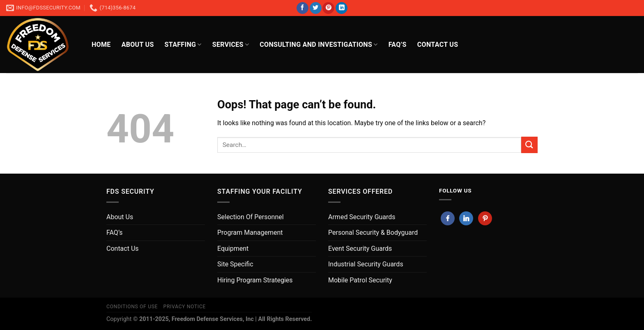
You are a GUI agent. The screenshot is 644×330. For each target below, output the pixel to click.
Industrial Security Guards (366, 264)
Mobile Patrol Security (360, 280)
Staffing (183, 45)
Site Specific (235, 264)
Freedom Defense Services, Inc (213, 319)
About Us (138, 45)
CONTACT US (438, 45)
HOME (101, 45)
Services (231, 45)
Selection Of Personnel (251, 217)
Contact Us (123, 249)
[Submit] (529, 145)
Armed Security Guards (362, 217)
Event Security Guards (360, 249)
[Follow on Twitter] (316, 8)
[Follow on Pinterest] (328, 8)
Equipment (233, 249)
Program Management (250, 233)
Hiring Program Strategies (255, 280)
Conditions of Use (132, 307)
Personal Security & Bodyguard (373, 233)
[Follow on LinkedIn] (342, 8)
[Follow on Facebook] (302, 8)
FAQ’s (398, 45)
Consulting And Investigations (319, 45)
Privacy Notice (185, 307)
